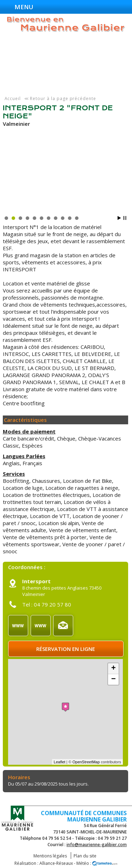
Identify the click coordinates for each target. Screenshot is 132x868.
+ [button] (114, 669)
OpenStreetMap (86, 762)
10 (70, 218)
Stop (125, 218)
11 (77, 218)
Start (119, 218)
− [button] (114, 679)
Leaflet (60, 762)
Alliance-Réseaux (56, 863)
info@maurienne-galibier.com (97, 845)
